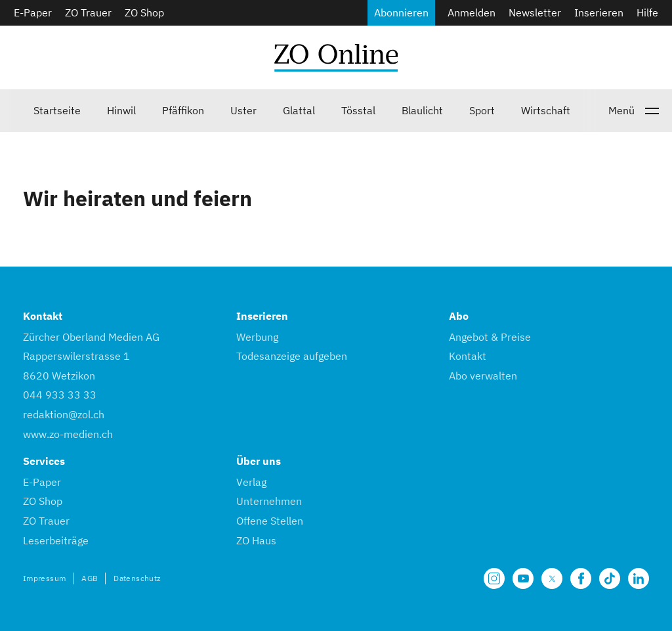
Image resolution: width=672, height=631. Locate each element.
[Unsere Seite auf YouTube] (523, 578)
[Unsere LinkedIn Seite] (639, 578)
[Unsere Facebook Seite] (581, 578)
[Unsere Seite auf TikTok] (610, 578)
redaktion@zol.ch (64, 414)
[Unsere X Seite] (552, 578)
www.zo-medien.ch (68, 434)
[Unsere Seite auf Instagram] (494, 578)
